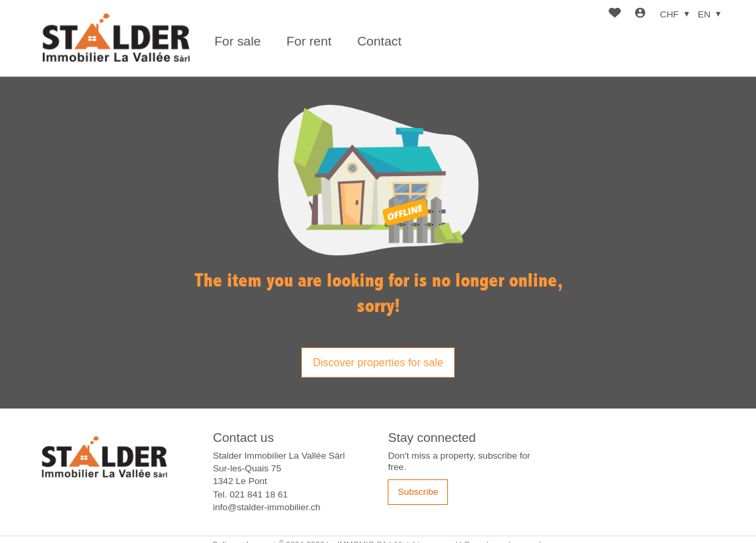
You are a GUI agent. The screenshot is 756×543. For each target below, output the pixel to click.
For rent (309, 41)
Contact (379, 41)
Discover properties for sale (378, 363)
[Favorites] (615, 14)
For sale (237, 41)
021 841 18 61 (259, 494)
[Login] (640, 14)
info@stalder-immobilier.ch (267, 507)
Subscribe (418, 492)
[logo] (116, 38)
